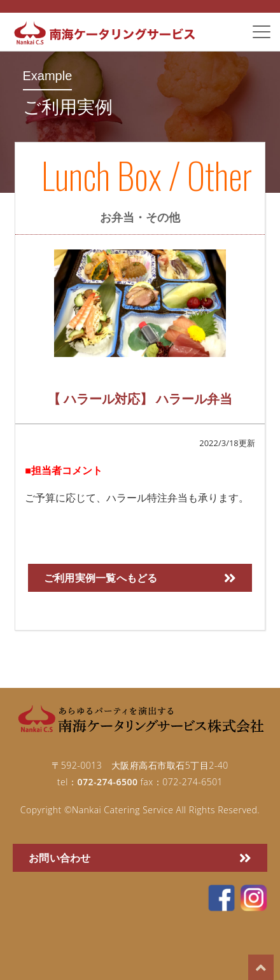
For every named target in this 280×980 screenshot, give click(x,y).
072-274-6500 (107, 782)
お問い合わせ (140, 858)
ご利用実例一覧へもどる (140, 578)
